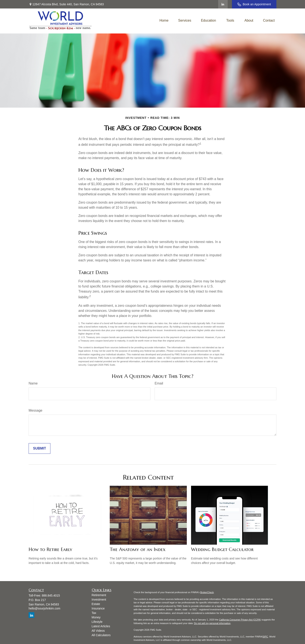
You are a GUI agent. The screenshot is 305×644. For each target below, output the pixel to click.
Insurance (98, 608)
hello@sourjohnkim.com (44, 608)
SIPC (265, 637)
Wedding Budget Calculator (222, 549)
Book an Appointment (254, 4)
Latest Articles (101, 626)
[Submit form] (40, 448)
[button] (164, 20)
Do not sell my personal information (212, 623)
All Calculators (101, 635)
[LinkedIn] (223, 4)
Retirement (99, 595)
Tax (94, 613)
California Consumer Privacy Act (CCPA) (240, 620)
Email (159, 383)
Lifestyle (97, 622)
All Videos (98, 631)
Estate (96, 604)
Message (35, 410)
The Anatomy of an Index (138, 549)
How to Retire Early (50, 549)
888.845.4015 (51, 595)
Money (96, 617)
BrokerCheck (207, 592)
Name (33, 383)
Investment (99, 600)
